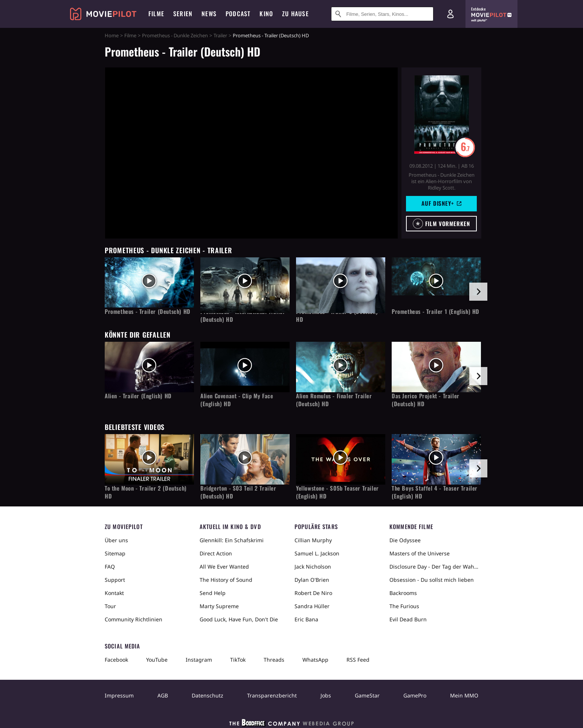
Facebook (116, 660)
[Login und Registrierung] (450, 14)
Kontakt (114, 593)
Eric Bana (306, 619)
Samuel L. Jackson (317, 553)
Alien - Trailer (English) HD (138, 396)
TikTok (238, 660)
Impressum (119, 695)
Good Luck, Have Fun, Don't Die (239, 619)
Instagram (199, 660)
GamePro (415, 695)
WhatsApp (315, 660)
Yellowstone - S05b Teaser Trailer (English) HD (337, 492)
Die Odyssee (405, 540)
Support (115, 580)
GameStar (367, 695)
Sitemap (115, 553)
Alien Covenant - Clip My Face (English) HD (237, 400)
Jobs (326, 695)
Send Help (213, 593)
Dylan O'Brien (312, 580)
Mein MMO (464, 695)
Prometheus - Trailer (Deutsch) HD (148, 311)
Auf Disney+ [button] (441, 203)
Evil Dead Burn (408, 619)
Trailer (220, 35)
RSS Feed (358, 660)
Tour (110, 606)
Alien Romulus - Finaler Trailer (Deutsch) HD (334, 400)
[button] (441, 224)
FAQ (110, 567)
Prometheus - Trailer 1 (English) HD (436, 311)
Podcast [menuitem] (238, 14)
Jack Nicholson (313, 567)
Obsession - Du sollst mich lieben (432, 580)
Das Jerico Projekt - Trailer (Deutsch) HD (426, 400)
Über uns (116, 540)
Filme (130, 35)
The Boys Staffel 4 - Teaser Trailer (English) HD (435, 492)
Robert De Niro (313, 593)
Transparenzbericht (272, 695)
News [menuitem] (209, 14)
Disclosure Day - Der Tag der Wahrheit (434, 567)
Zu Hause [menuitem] (295, 14)
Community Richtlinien (134, 619)
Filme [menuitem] (156, 14)
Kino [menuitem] (266, 14)
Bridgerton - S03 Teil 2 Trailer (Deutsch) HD (238, 492)
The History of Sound (226, 580)
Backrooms (403, 593)
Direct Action (216, 553)
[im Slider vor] (478, 292)
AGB (163, 695)
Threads (274, 660)
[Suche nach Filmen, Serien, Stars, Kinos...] (382, 14)
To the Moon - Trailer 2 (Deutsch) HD (146, 492)
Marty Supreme (219, 606)
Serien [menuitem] (183, 14)
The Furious (404, 606)
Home (112, 35)
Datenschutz (208, 695)
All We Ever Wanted (224, 567)
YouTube (157, 660)
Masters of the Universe (420, 553)
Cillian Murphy (313, 540)
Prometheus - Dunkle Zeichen (175, 35)
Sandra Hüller (312, 606)
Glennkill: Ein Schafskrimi (232, 540)
